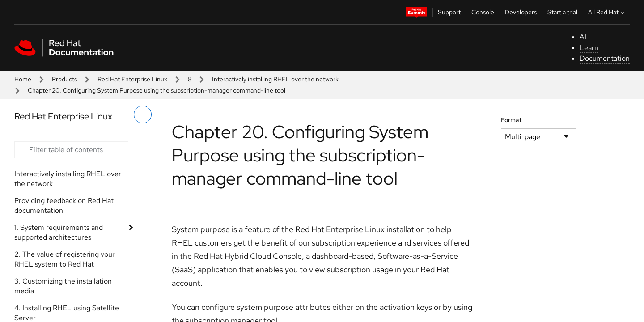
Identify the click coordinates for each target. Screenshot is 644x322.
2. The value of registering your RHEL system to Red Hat (65, 259)
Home (23, 79)
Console (483, 12)
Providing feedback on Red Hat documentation (64, 205)
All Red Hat (607, 12)
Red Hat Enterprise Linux (132, 79)
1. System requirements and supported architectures (59, 232)
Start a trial (562, 12)
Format (511, 120)
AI (583, 37)
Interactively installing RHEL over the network (275, 79)
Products (64, 79)
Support (449, 12)
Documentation (605, 58)
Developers (521, 12)
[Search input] (71, 150)
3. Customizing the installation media (63, 286)
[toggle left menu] (143, 114)
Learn (589, 48)
